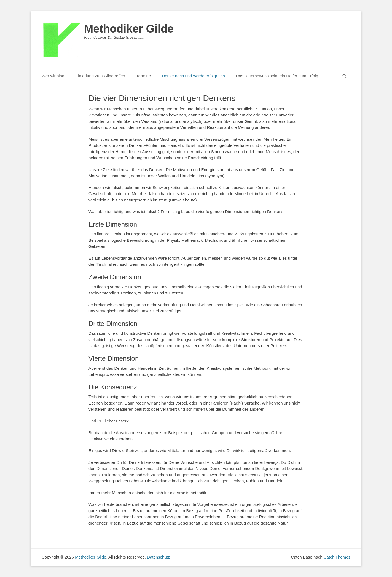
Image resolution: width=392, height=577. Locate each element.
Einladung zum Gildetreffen (100, 76)
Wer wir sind (53, 76)
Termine (143, 76)
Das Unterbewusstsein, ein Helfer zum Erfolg (277, 76)
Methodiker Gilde (129, 29)
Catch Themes (337, 557)
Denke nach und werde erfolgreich (193, 76)
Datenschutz (158, 557)
